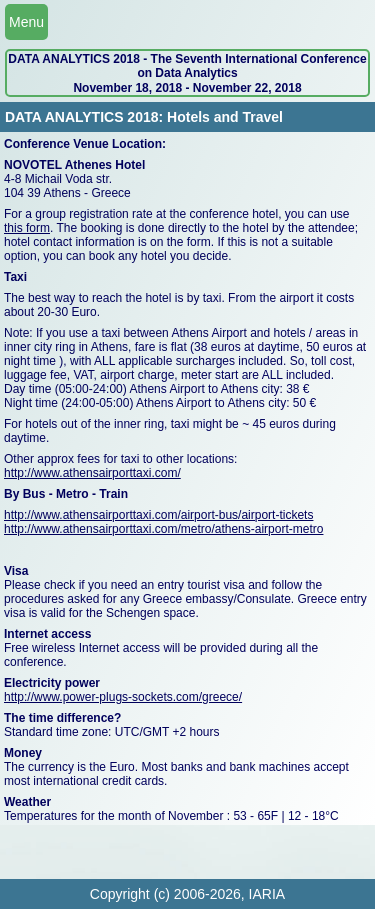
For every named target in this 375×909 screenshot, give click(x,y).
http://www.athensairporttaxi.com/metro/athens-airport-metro (163, 529)
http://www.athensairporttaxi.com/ (92, 473)
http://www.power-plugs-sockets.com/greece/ (123, 697)
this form (27, 228)
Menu (26, 22)
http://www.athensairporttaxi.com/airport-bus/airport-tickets (158, 515)
